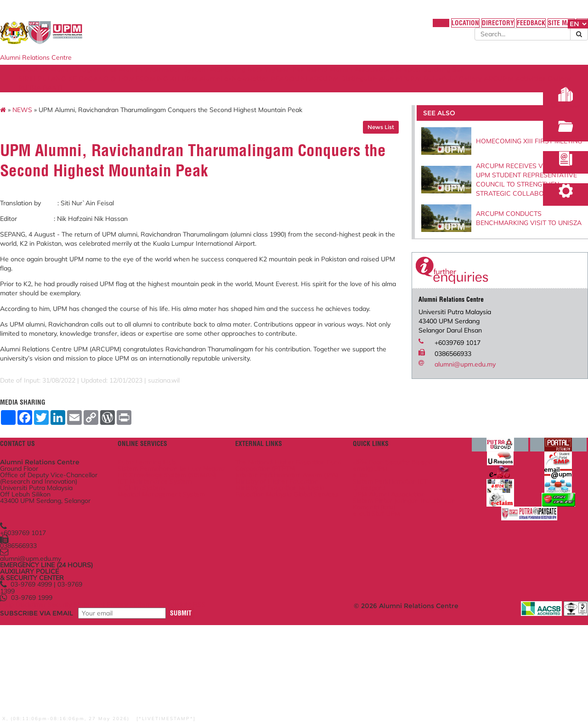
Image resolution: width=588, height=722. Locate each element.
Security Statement (135, 699)
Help (58, 699)
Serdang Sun (79, 89)
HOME (369, 27)
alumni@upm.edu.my (444, 383)
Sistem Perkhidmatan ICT (385, 550)
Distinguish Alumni (480, 89)
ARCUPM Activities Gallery (188, 98)
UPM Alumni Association (384, 567)
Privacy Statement (196, 699)
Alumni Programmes (130, 79)
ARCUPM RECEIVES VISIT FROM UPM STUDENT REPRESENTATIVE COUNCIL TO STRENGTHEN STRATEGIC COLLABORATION (491, 194)
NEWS (74, 124)
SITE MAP (503, 27)
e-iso (355, 541)
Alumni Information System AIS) (223, 79)
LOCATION (397, 27)
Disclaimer (86, 699)
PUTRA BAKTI (261, 98)
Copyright (243, 699)
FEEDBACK (469, 27)
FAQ (528, 27)
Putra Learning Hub (182, 523)
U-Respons (364, 558)
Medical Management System (185, 583)
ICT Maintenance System (190, 562)
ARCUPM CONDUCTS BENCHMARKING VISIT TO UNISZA (486, 237)
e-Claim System (177, 571)
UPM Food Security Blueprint (390, 523)
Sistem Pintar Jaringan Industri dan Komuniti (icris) (387, 579)
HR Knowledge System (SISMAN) (188, 550)
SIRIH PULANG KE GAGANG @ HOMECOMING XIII (188, 89)
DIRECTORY (433, 27)
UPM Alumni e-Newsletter (321, 89)
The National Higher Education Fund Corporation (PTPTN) (292, 530)
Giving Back (302, 79)
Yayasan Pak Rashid (361, 79)
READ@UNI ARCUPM (407, 89)
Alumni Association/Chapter (447, 79)
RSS (269, 699)
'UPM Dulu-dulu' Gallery (97, 98)
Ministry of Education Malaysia (282, 572)
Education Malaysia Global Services (289, 586)
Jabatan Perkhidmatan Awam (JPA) (284, 548)
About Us (73, 79)
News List (360, 142)
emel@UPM (365, 532)
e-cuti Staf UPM (371, 591)
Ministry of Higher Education (292, 559)
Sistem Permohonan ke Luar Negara (195, 535)
